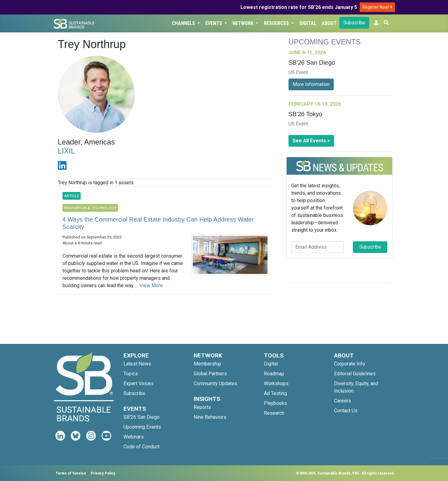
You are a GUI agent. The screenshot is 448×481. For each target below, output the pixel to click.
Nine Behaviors (210, 417)
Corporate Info (350, 364)
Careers (343, 401)
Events (214, 23)
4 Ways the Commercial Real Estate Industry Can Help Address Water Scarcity (158, 223)
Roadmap (274, 374)
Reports (202, 407)
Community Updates (215, 383)
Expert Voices (139, 383)
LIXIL (67, 151)
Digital (308, 23)
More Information (311, 84)
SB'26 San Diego (141, 417)
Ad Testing (275, 393)
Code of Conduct (141, 447)
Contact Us (346, 411)
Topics (131, 374)
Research (274, 413)
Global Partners (210, 374)
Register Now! (377, 7)
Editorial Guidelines (355, 374)
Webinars (134, 437)
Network (244, 23)
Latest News (137, 364)
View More (151, 285)
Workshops (276, 383)
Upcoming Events (142, 427)
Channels (184, 23)
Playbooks (275, 403)
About (329, 23)
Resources (277, 23)
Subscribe (354, 23)
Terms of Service (71, 473)
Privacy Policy (103, 473)
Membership (207, 364)
